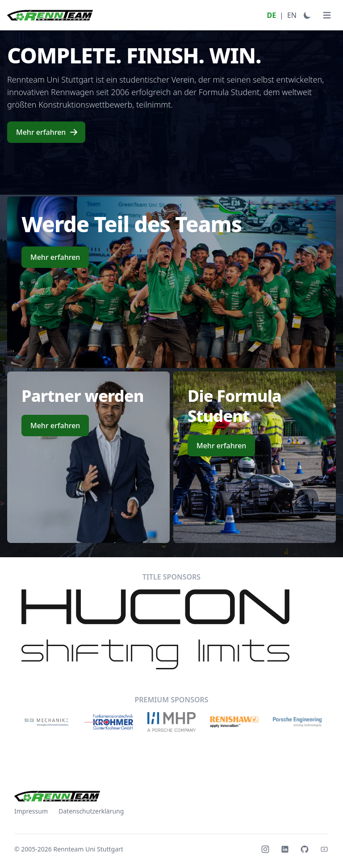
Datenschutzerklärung (91, 811)
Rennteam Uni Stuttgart (88, 849)
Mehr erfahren (47, 132)
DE (271, 15)
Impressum (31, 811)
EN (292, 15)
